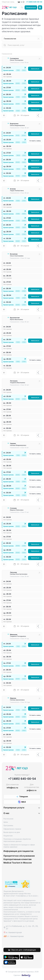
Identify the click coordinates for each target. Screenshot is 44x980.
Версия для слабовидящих (24, 950)
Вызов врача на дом (12, 832)
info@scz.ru (12, 788)
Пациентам (8, 836)
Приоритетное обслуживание (19, 856)
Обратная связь (8, 2)
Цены (6, 822)
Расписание (8, 819)
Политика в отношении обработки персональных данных (17, 840)
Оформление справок (12, 829)
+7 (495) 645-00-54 (34, 2)
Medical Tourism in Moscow (18, 863)
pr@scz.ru (32, 790)
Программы (8, 826)
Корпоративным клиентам (18, 860)
